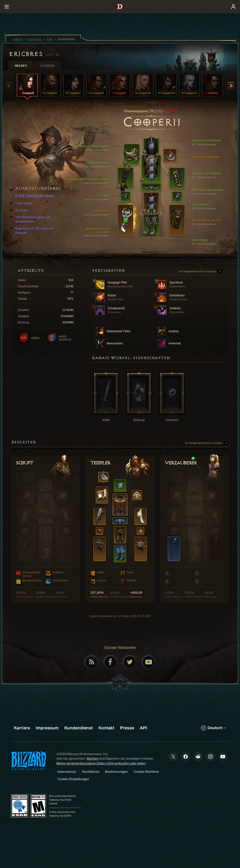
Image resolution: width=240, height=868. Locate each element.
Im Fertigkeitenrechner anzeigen (201, 272)
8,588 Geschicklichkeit (32, 196)
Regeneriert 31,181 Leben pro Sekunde (32, 231)
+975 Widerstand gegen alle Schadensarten (31, 219)
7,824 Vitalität (22, 204)
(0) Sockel (19, 210)
